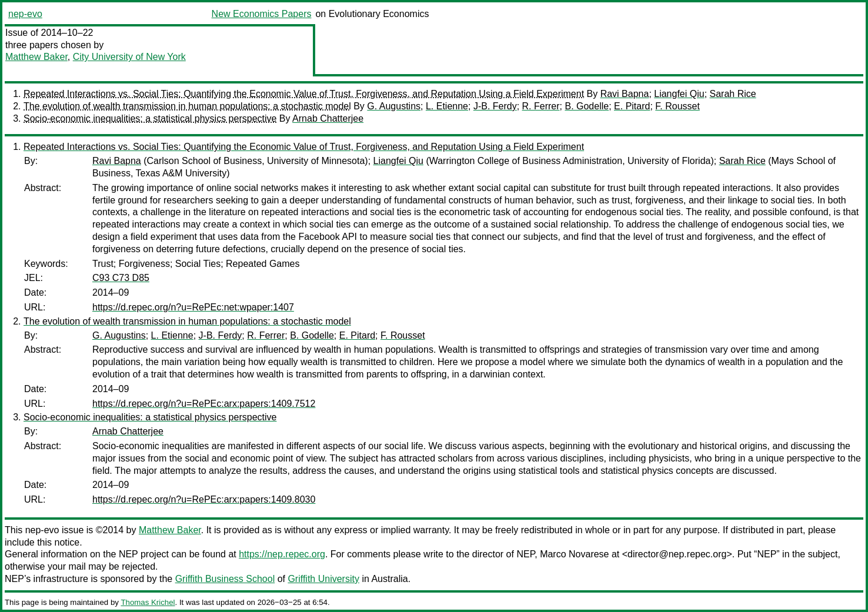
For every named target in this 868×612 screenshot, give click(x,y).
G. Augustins (394, 106)
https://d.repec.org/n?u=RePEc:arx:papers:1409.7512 (204, 404)
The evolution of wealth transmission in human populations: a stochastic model (187, 106)
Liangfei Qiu (679, 94)
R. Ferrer (541, 106)
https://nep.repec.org (282, 554)
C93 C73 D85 (121, 278)
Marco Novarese (574, 554)
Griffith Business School (225, 579)
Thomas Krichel (148, 602)
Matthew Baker (36, 57)
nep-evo (25, 14)
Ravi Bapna (625, 94)
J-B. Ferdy (495, 106)
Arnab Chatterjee (328, 118)
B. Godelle (587, 106)
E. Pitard (632, 106)
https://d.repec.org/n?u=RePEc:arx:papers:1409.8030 (204, 499)
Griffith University (323, 579)
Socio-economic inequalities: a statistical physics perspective (150, 118)
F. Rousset (677, 106)
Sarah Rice (733, 94)
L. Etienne (447, 106)
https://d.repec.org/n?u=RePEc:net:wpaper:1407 (193, 307)
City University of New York (129, 57)
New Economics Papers (262, 14)
